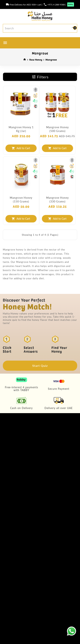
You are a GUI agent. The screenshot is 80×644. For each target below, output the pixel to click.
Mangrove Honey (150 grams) (21, 199)
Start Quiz (40, 366)
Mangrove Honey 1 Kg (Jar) (21, 129)
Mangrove (51, 59)
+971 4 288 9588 (56, 4)
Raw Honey (36, 59)
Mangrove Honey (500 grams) (57, 129)
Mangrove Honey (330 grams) (57, 199)
